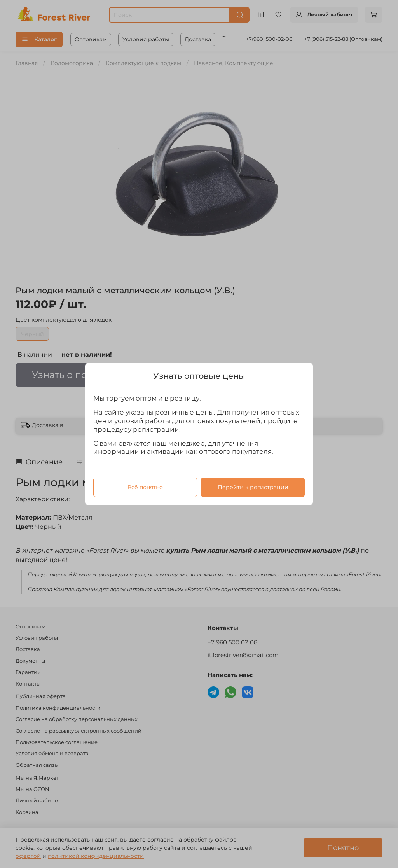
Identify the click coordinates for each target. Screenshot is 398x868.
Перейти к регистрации (253, 487)
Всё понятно (145, 487)
